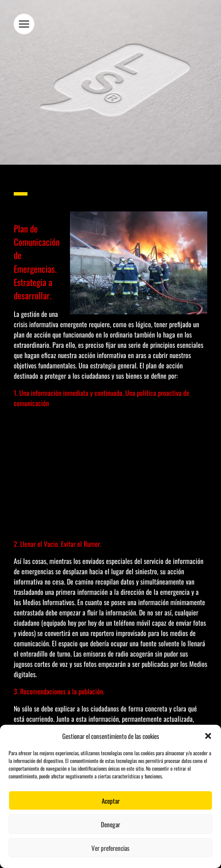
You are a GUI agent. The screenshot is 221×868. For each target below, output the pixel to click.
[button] (208, 736)
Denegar (110, 824)
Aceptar (111, 801)
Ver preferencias (110, 848)
